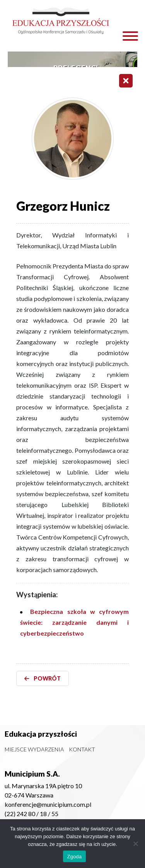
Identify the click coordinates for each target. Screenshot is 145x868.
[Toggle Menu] (130, 36)
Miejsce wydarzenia (34, 749)
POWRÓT (43, 678)
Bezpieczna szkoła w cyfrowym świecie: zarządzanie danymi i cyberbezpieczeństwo (74, 622)
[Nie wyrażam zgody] (135, 844)
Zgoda (74, 857)
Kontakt (82, 749)
